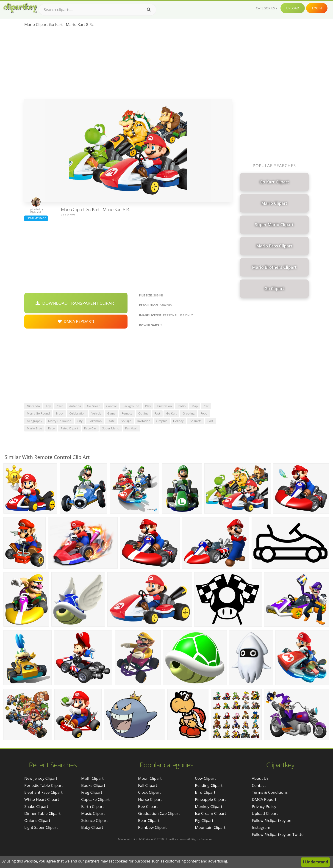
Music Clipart (93, 813)
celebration (77, 413)
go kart (171, 413)
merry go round (38, 413)
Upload (293, 8)
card (60, 406)
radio (182, 406)
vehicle (96, 413)
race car (90, 428)
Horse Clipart (150, 799)
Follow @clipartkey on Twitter (278, 834)
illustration (164, 406)
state (111, 421)
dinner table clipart (42, 813)
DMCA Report (264, 799)
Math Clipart (92, 778)
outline (143, 413)
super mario (111, 428)
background (131, 406)
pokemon (95, 421)
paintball (131, 428)
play (148, 406)
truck (60, 413)
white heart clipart (42, 799)
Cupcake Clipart (95, 799)
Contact (259, 785)
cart (210, 421)
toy (48, 406)
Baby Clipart (92, 827)
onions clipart (37, 820)
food (204, 413)
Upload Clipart (265, 813)
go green (94, 406)
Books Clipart (93, 785)
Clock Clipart (149, 792)
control (111, 406)
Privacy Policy (264, 806)
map (195, 406)
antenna (75, 406)
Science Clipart (94, 820)
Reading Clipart (209, 785)
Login (317, 8)
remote (127, 413)
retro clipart (69, 428)
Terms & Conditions (270, 792)
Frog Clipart (92, 792)
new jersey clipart (41, 778)
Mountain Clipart (210, 827)
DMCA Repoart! (76, 321)
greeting (189, 413)
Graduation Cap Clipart (159, 813)
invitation (144, 421)
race (51, 428)
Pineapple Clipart (210, 799)
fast (157, 413)
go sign (126, 421)
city (80, 421)
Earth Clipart (93, 806)
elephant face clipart (43, 792)
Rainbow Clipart (152, 827)
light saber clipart (41, 827)
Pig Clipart (204, 820)
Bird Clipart (205, 792)
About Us (260, 778)
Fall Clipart (148, 785)
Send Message (36, 218)
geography (35, 421)
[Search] (149, 10)
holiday (178, 421)
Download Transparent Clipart (76, 303)
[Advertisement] (128, 64)
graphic (162, 421)
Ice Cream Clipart (211, 813)
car (206, 406)
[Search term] (97, 10)
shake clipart (36, 806)
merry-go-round (60, 421)
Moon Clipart (150, 778)
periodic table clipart (44, 785)
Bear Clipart (149, 820)
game (111, 413)
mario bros (34, 428)
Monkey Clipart (209, 806)
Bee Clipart (148, 806)
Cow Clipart (205, 778)
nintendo (33, 406)
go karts (195, 421)
